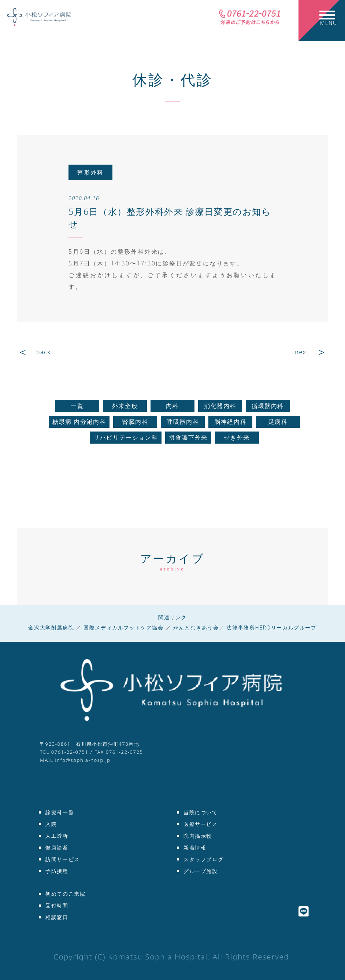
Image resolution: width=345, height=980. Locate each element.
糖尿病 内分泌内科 (79, 422)
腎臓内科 (135, 422)
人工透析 (57, 836)
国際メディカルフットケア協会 (123, 627)
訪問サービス (63, 859)
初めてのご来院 (65, 894)
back (44, 352)
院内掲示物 (198, 836)
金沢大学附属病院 (51, 627)
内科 (172, 406)
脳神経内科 (230, 422)
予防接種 (57, 871)
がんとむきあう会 (196, 627)
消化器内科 (220, 406)
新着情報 (195, 847)
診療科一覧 (60, 812)
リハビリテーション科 (126, 437)
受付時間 (57, 905)
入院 (51, 824)
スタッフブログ (203, 859)
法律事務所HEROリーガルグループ (271, 627)
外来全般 (125, 406)
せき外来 (237, 437)
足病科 (278, 422)
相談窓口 (57, 917)
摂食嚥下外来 (188, 437)
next (302, 352)
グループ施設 (201, 871)
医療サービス (201, 824)
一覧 (77, 406)
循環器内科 (268, 406)
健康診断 (57, 847)
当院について (201, 812)
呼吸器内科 (183, 422)
